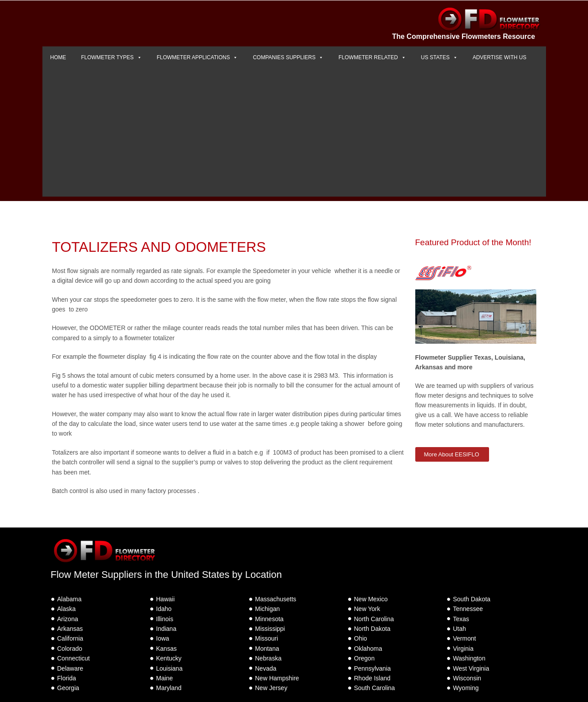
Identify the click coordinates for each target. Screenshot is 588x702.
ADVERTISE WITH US (500, 57)
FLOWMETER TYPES (112, 57)
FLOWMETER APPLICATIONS (197, 57)
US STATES (439, 57)
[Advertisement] (294, 135)
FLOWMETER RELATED (372, 57)
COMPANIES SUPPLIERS (288, 57)
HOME (58, 57)
